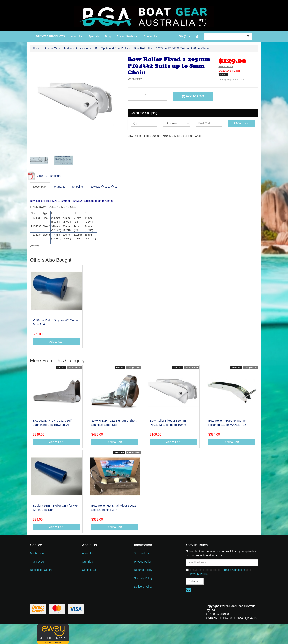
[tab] (40, 187)
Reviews (103, 187)
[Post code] (209, 123)
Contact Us (150, 36)
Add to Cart (193, 96)
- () (185, 36)
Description (40, 187)
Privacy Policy (143, 562)
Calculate (242, 123)
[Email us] (189, 590)
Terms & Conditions (233, 570)
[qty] (144, 123)
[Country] (176, 123)
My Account (37, 553)
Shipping (77, 187)
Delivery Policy (143, 587)
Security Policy (143, 578)
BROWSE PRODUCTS (50, 36)
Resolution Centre (41, 570)
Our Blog (87, 562)
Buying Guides (127, 36)
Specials (94, 36)
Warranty (60, 187)
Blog (108, 36)
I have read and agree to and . (218, 572)
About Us (77, 36)
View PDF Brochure (44, 176)
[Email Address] (222, 563)
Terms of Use (142, 553)
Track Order (37, 562)
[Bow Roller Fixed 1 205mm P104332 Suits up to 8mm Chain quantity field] (147, 96)
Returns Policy (143, 570)
